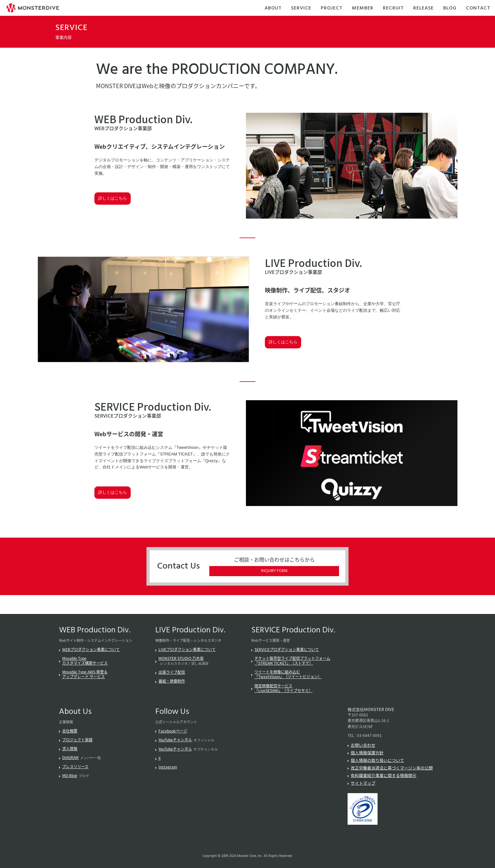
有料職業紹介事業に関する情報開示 (384, 775)
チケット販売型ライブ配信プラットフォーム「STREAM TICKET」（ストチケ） (292, 661)
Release (423, 8)
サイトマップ (363, 783)
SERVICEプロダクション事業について (287, 649)
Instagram (168, 767)
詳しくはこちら (113, 198)
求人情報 (70, 749)
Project (332, 8)
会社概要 (70, 731)
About (273, 8)
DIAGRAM (70, 757)
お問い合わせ (363, 745)
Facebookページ (173, 731)
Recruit (393, 8)
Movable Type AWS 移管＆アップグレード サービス (85, 674)
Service (301, 8)
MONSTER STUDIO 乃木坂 (181, 658)
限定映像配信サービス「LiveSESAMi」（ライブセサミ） (283, 688)
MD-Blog (70, 775)
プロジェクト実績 (77, 740)
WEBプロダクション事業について (91, 649)
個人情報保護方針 (367, 753)
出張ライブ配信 (172, 672)
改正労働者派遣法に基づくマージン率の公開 (392, 768)
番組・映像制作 (172, 681)
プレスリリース (75, 767)
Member (363, 8)
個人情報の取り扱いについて (377, 760)
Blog (450, 8)
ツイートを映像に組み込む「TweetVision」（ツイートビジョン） (288, 674)
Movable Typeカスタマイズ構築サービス (85, 661)
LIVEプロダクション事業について (187, 649)
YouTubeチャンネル (175, 740)
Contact (478, 8)
